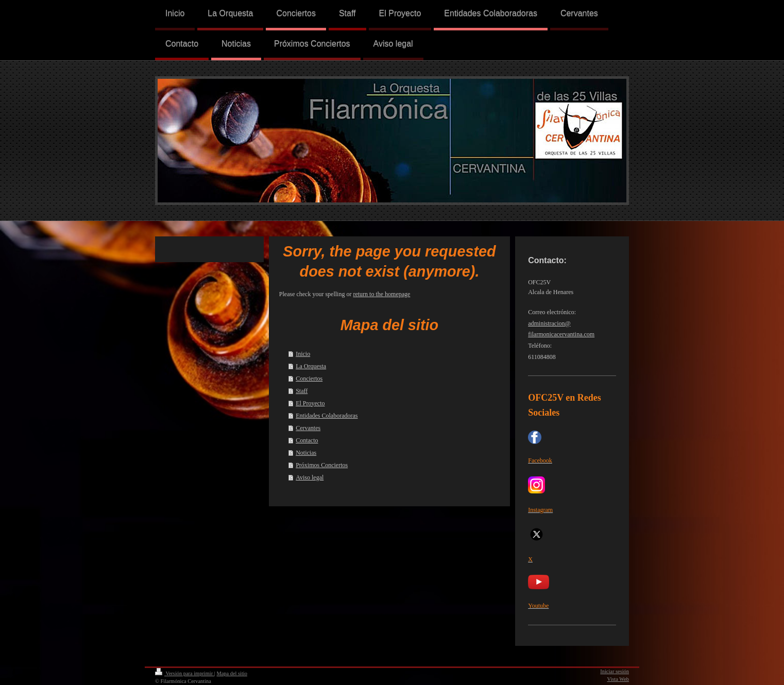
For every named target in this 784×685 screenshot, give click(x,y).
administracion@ (549, 323)
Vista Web (618, 679)
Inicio (303, 354)
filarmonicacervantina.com (561, 334)
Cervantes (308, 428)
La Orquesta (311, 366)
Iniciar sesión (615, 671)
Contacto (307, 440)
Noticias (306, 453)
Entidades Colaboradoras (327, 416)
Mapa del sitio (232, 673)
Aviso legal (310, 477)
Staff (302, 391)
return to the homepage (381, 294)
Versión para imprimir (185, 673)
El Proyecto (310, 403)
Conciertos (309, 379)
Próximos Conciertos (322, 465)
